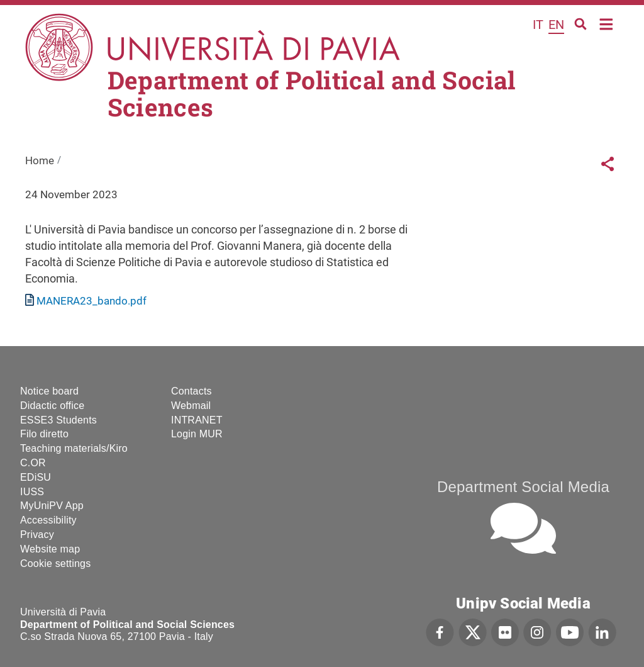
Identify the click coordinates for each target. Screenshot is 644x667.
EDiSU (36, 477)
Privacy (37, 535)
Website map (50, 549)
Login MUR (197, 434)
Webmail (191, 406)
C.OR (33, 463)
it (538, 25)
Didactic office (52, 406)
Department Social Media (523, 487)
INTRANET (197, 420)
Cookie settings (55, 563)
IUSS (32, 492)
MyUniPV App (52, 506)
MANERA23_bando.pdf (92, 301)
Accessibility (48, 520)
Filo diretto (44, 434)
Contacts (192, 391)
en (556, 25)
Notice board (49, 391)
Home (607, 23)
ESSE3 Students (58, 420)
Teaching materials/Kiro (74, 448)
